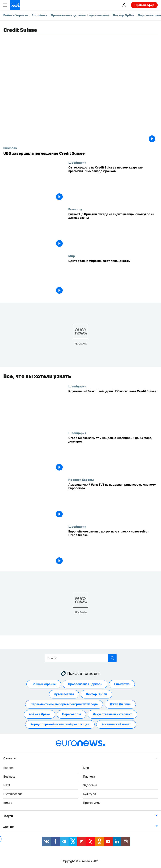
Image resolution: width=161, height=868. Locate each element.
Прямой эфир (144, 5)
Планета (89, 776)
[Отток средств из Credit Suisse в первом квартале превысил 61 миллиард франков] (113, 184)
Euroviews (39, 15)
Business (10, 148)
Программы (92, 803)
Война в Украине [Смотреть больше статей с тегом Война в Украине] (44, 684)
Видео (8, 803)
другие (8, 826)
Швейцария (77, 162)
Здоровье (90, 785)
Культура (90, 794)
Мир (72, 256)
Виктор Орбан (124, 15)
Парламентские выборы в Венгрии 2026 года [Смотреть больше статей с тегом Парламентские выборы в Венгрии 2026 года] (64, 704)
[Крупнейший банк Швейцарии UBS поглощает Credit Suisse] (113, 408)
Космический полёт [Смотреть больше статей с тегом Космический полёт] (116, 724)
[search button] (112, 658)
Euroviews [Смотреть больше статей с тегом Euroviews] (122, 684)
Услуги (8, 816)
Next (7, 785)
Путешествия (13, 794)
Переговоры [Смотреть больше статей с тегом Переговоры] (71, 714)
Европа (8, 768)
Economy (75, 209)
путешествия (99, 15)
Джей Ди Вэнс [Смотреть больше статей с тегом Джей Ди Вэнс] (120, 704)
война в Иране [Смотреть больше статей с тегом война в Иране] (40, 714)
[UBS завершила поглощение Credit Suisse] (80, 153)
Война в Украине (16, 15)
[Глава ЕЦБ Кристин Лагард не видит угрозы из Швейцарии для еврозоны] (113, 231)
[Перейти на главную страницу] (15, 5)
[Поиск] (81, 658)
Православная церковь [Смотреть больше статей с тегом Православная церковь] (85, 684)
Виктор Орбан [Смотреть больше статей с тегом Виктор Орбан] (96, 694)
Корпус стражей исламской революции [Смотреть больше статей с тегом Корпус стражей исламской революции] (60, 724)
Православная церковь (68, 15)
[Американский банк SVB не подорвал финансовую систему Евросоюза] (113, 501)
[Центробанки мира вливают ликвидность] (113, 277)
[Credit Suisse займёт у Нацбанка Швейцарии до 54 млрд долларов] (113, 455)
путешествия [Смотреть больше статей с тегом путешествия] (64, 694)
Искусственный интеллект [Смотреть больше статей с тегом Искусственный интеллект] (112, 714)
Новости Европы (81, 480)
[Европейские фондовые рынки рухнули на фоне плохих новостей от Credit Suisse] (113, 548)
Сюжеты (10, 758)
